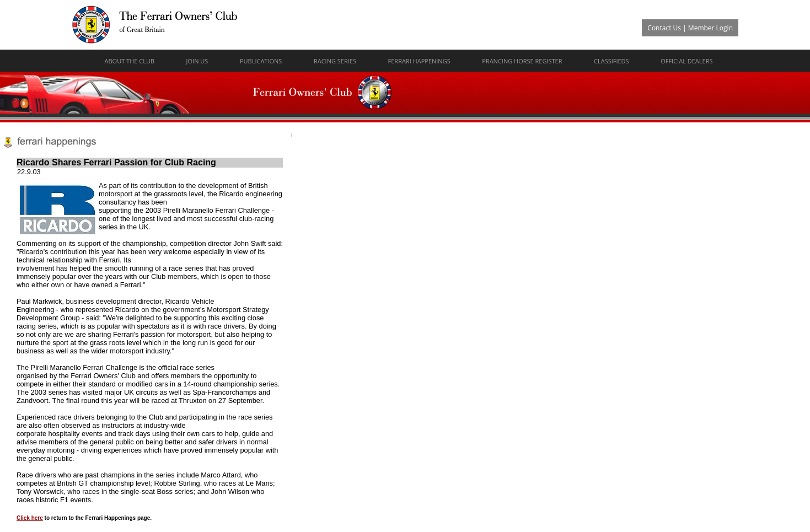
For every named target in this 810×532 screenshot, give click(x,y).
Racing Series (335, 61)
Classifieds (611, 61)
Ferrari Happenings (419, 61)
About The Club (130, 61)
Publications (261, 61)
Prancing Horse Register (522, 61)
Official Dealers (686, 61)
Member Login (710, 28)
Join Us (197, 61)
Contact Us (664, 28)
